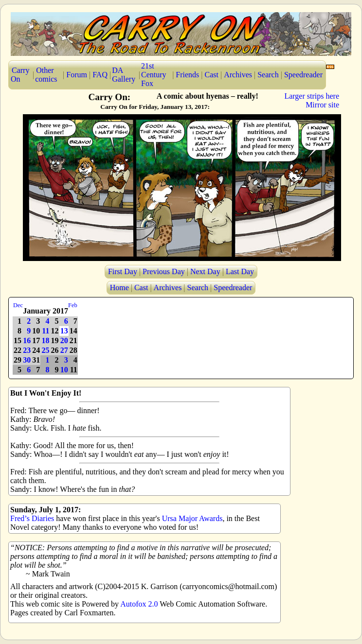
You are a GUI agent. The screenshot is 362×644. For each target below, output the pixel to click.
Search (268, 75)
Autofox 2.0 (139, 604)
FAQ (100, 75)
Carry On (20, 75)
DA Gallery (124, 75)
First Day (123, 271)
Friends (187, 75)
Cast (212, 75)
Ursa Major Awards (192, 518)
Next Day (205, 271)
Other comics (46, 75)
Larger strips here (312, 96)
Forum (77, 75)
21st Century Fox (154, 75)
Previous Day (164, 271)
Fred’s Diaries (32, 518)
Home (119, 287)
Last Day (240, 271)
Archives (238, 75)
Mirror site (322, 105)
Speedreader (303, 75)
